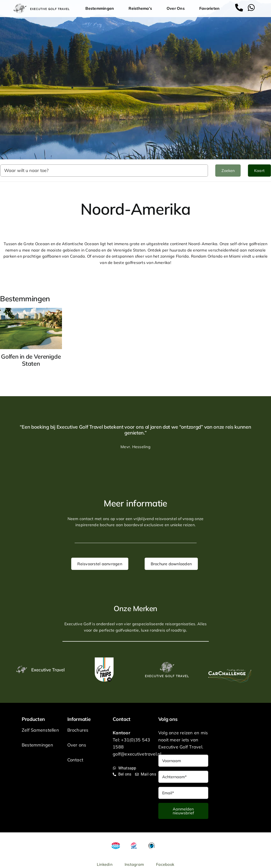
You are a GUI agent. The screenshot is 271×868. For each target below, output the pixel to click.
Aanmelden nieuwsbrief (183, 811)
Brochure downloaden (171, 564)
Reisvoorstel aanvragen (100, 564)
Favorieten (209, 8)
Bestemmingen (101, 8)
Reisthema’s (141, 8)
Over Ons (177, 8)
